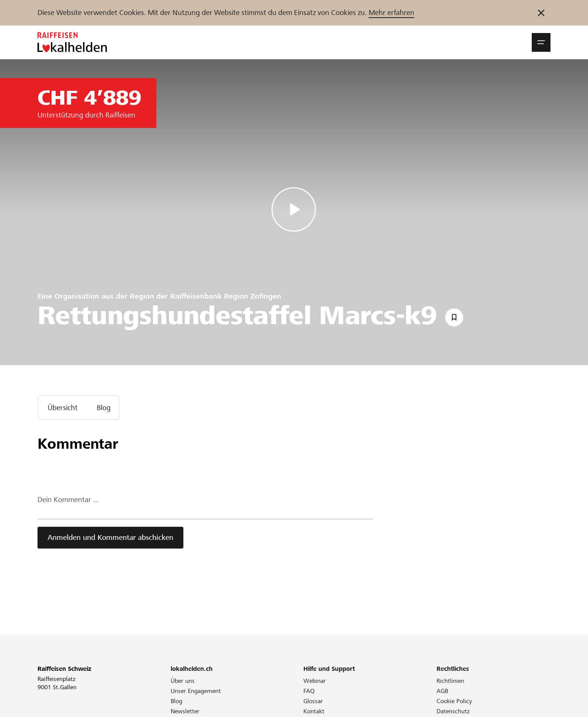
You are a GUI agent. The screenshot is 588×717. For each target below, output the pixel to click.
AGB (442, 691)
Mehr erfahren (391, 13)
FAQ (309, 691)
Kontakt (314, 711)
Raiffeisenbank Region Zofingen (226, 296)
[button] (541, 42)
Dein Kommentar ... (68, 500)
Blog (176, 701)
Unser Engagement (196, 691)
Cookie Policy (454, 701)
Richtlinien (450, 681)
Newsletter (185, 711)
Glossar (313, 701)
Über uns (183, 681)
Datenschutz (453, 711)
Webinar (315, 681)
